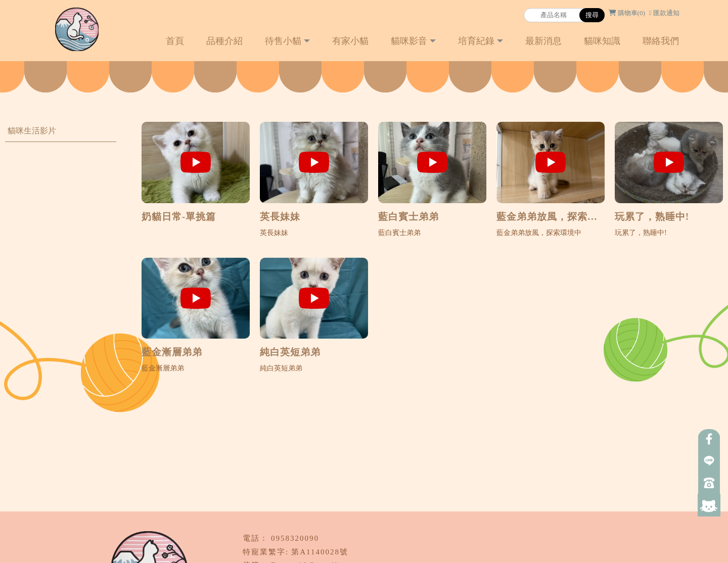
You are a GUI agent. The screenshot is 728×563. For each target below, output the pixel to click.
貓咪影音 (409, 41)
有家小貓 (350, 41)
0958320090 (295, 538)
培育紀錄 (476, 41)
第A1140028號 (320, 552)
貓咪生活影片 (32, 131)
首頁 (175, 41)
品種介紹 (224, 41)
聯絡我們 (661, 41)
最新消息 (543, 41)
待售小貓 (283, 41)
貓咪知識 (602, 41)
